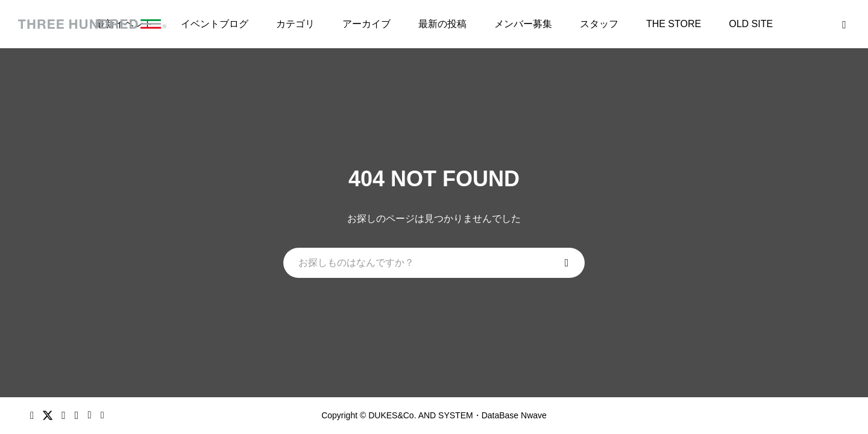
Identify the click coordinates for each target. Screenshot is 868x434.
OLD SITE (751, 24)
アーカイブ (366, 24)
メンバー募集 (523, 24)
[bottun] (844, 24)
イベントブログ (215, 24)
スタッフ (599, 24)
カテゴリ (295, 24)
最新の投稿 (442, 24)
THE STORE (674, 24)
